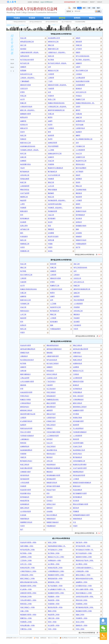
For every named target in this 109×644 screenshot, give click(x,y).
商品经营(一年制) (54, 600)
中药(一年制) (52, 629)
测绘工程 (51, 45)
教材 (98, 8)
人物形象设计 (25, 439)
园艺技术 (76, 508)
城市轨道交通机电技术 (54, 349)
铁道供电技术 (51, 465)
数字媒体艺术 (52, 172)
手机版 (37, 638)
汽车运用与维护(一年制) (28, 600)
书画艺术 (23, 457)
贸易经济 (23, 139)
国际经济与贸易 (25, 85)
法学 (49, 67)
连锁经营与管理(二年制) (28, 593)
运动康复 (51, 233)
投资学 (78, 182)
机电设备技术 (51, 396)
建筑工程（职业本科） (28, 110)
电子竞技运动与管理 (27, 60)
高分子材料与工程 (82, 70)
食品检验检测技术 (26, 450)
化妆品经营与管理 (26, 392)
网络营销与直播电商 (53, 468)
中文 (75, 522)
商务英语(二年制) (26, 604)
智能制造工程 (25, 244)
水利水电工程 (25, 175)
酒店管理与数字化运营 (28, 414)
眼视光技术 (77, 486)
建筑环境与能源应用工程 (56, 110)
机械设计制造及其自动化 (56, 103)
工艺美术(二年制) (26, 560)
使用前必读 (84, 2)
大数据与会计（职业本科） (57, 52)
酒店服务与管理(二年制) (28, 586)
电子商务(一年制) (26, 553)
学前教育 (23, 208)
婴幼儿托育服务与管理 (81, 504)
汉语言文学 (24, 89)
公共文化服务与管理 (27, 382)
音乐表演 (79, 218)
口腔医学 (51, 128)
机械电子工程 (80, 99)
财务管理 (79, 42)
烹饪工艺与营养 (25, 432)
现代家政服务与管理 (53, 475)
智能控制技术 (78, 519)
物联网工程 (24, 197)
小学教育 (79, 200)
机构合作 (100, 2)
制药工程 (23, 240)
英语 (49, 226)
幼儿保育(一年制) (54, 625)
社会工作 (79, 154)
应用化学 (79, 222)
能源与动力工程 (25, 143)
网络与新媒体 (52, 190)
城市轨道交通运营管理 (81, 349)
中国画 (50, 244)
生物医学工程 (80, 157)
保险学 (78, 38)
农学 (77, 143)
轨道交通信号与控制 (83, 81)
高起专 (12, 67)
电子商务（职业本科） (83, 60)
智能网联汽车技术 (26, 522)
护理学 (22, 92)
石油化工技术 (78, 446)
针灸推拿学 (24, 237)
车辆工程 (79, 45)
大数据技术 (24, 356)
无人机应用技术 (78, 428)
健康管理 (50, 410)
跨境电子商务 (78, 418)
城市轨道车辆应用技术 (28, 349)
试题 (94, 8)
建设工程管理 (51, 403)
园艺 (22, 233)
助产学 (78, 247)
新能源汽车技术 (52, 483)
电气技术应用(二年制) (28, 550)
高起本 (12, 63)
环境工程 (23, 96)
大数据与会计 (78, 356)
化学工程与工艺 (81, 92)
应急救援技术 (25, 504)
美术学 (50, 139)
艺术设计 (50, 501)
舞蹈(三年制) (52, 611)
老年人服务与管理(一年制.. (85, 589)
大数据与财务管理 (53, 356)
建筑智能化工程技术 (80, 407)
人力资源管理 (80, 150)
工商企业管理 (25, 378)
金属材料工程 (80, 121)
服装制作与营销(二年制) (84, 557)
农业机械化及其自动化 (28, 146)
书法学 (22, 168)
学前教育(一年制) (82, 618)
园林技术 (50, 508)
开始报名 (17, 18)
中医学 (50, 247)
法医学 (78, 67)
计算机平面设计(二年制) (28, 571)
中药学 (22, 247)
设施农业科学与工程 (55, 154)
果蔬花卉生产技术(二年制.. (85, 560)
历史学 (22, 132)
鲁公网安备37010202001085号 (69, 638)
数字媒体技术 (25, 172)
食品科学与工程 (81, 161)
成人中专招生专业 (67, 22)
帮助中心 (92, 18)
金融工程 (79, 117)
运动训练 (79, 233)
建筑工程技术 (78, 403)
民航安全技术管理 (26, 428)
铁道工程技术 (25, 465)
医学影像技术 (25, 218)
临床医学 (79, 132)
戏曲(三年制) (80, 615)
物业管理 (23, 200)
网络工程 (79, 186)
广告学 (50, 81)
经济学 (50, 125)
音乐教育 (23, 222)
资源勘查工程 (25, 251)
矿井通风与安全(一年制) (84, 586)
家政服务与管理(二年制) (56, 575)
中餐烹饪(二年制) (26, 629)
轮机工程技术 (51, 425)
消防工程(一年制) (54, 618)
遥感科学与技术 (81, 211)
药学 (22, 215)
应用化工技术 (51, 504)
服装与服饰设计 (25, 374)
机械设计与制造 (25, 400)
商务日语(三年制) (82, 600)
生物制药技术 (25, 446)
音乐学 (50, 222)
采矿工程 (23, 45)
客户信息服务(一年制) (55, 586)
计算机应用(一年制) (82, 571)
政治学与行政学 (53, 237)
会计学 (22, 99)
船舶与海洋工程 (53, 49)
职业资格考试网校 (80, 22)
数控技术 (50, 457)
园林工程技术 (25, 508)
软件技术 (50, 439)
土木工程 (51, 186)
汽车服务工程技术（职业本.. (30, 150)
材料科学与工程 (53, 42)
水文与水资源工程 (54, 175)
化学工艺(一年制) (26, 564)
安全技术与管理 (25, 345)
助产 (22, 529)
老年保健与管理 (78, 421)
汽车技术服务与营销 (53, 432)
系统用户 (92, 2)
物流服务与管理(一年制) (28, 615)
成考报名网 (9, 638)
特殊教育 (51, 179)
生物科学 (51, 157)
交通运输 (79, 114)
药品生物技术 (78, 490)
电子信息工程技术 (53, 363)
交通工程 (51, 114)
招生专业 (62, 18)
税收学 (78, 175)
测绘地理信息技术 (53, 345)
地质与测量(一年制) (27, 546)
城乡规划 (23, 49)
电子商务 (51, 60)
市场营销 (51, 164)
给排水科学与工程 (26, 74)
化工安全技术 (51, 389)
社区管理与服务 (78, 443)
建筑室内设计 (25, 407)
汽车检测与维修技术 (80, 432)
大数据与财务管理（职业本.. (30, 52)
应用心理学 (24, 226)
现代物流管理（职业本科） (57, 200)
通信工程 (51, 182)
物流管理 (79, 197)
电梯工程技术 (78, 360)
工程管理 (51, 74)
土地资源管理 (25, 186)
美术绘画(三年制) (26, 597)
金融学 (50, 121)
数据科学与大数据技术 (56, 168)
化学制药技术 (78, 389)
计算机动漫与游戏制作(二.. (85, 568)
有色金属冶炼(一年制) (28, 625)
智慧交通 (51, 240)
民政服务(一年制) (54, 597)
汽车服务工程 (80, 146)
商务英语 (23, 443)
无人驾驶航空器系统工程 (84, 139)
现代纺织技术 (25, 475)
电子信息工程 (25, 63)
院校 (75, 8)
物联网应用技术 (78, 472)
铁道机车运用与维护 (80, 465)
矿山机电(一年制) (26, 589)
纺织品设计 (50, 371)
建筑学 (78, 110)
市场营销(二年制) (82, 604)
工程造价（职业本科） (28, 78)
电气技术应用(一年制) (83, 546)
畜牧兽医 (50, 353)
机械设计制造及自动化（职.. (85, 103)
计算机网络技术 (78, 400)
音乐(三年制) (80, 622)
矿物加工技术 (51, 421)
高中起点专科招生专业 (52, 22)
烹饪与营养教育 (53, 146)
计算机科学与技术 (26, 107)
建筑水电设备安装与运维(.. (85, 579)
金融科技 (23, 121)
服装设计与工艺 (78, 371)
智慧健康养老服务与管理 (81, 515)
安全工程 (23, 38)
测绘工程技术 (78, 345)
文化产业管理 (25, 193)
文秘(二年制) (24, 611)
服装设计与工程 (53, 70)
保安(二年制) (52, 542)
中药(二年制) (80, 629)
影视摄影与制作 (81, 226)
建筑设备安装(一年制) (55, 579)
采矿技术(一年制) (82, 542)
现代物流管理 (25, 479)
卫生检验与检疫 (81, 190)
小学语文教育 (25, 483)
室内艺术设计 (78, 454)
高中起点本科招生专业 (36, 22)
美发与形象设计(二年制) (84, 593)
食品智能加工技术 (79, 450)
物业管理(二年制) (54, 615)
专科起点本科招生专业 (20, 22)
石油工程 (51, 161)
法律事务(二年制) (26, 557)
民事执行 (50, 428)
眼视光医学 (24, 211)
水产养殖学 (80, 172)
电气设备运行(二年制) (55, 550)
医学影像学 (52, 218)
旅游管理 (51, 135)
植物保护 (79, 237)
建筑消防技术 (51, 407)
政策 (84, 8)
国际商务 (23, 385)
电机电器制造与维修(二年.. (57, 546)
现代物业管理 (51, 479)
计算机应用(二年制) (27, 575)
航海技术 (79, 89)
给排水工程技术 (52, 374)
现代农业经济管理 (79, 475)
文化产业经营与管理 (80, 468)
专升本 (12, 60)
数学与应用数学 (81, 168)
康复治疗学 (24, 128)
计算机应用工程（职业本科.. (57, 107)
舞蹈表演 (79, 193)
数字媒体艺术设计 (26, 461)
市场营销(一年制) (54, 604)
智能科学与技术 (81, 240)
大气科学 (79, 49)
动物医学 (23, 67)
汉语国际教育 (80, 85)
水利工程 (50, 461)
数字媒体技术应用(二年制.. (85, 607)
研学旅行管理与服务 (53, 486)
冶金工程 (51, 215)
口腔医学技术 (80, 128)
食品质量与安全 (25, 164)
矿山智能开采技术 (26, 421)
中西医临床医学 (81, 244)
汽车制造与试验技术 (27, 436)
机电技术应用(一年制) (28, 568)
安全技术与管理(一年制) (28, 542)
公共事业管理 (80, 78)
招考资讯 (77, 18)
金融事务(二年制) (82, 582)
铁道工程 (23, 182)
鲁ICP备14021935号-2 (84, 638)
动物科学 (79, 63)
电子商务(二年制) (54, 553)
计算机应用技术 (25, 403)
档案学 (78, 52)
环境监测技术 (78, 392)
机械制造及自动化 (53, 400)
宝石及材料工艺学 (54, 38)
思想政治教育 (25, 179)
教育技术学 (24, 117)
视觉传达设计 (80, 164)
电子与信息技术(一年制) (84, 553)
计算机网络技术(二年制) (56, 571)
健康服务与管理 (25, 114)
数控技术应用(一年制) (55, 607)
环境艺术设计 (25, 396)
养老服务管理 (52, 211)
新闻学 (78, 204)
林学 (49, 132)
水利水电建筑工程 (79, 461)
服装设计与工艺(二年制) (56, 557)
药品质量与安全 (25, 493)
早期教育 (76, 511)
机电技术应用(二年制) (55, 568)
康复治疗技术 (51, 414)
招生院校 (47, 18)
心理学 (22, 204)
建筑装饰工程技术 (26, 410)
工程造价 (79, 74)
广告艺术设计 (51, 382)
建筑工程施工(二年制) (28, 579)
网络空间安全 (25, 190)
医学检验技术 (80, 215)
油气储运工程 (25, 229)
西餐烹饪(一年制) (26, 618)
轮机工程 (23, 135)
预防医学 (51, 229)
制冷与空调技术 (52, 515)
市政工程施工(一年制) (28, 607)
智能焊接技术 (25, 519)
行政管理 (51, 89)
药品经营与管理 (25, 490)
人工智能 (51, 150)
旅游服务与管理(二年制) (56, 593)
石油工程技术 (51, 446)
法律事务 (76, 367)
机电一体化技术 (78, 396)
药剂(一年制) (52, 622)
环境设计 (79, 96)
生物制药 (23, 161)
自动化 (50, 251)
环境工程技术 (51, 392)
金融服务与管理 (78, 410)
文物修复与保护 (25, 472)
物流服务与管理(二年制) (84, 611)
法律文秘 (23, 371)
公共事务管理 (78, 378)
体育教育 (79, 179)
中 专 (12, 71)
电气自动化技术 (52, 360)
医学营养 (50, 497)
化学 (49, 92)
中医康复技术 (51, 526)
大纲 (89, 8)
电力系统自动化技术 (27, 360)
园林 (77, 229)
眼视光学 (79, 208)
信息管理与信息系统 (55, 204)
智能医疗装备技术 (53, 522)
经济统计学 (24, 125)
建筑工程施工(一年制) (83, 575)
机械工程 (23, 103)
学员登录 (32, 18)
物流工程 (51, 197)
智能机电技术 (51, 519)
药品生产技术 (51, 490)
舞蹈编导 (51, 193)
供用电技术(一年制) (54, 560)
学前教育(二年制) (26, 622)
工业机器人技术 (52, 378)
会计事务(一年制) (54, 564)
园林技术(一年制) (82, 625)
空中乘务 (76, 414)
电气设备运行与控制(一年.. (85, 550)
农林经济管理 (52, 143)
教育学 (50, 117)
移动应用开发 (25, 501)
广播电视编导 (25, 81)
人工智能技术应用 (53, 436)
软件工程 (23, 154)
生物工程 (23, 157)
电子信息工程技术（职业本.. (57, 63)
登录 (78, 2)
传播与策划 (77, 353)
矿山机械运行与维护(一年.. (57, 589)
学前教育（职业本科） (56, 208)
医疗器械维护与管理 (80, 493)
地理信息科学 (25, 56)
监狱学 (78, 107)
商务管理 (76, 439)
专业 (79, 8)
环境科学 (51, 96)
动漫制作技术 (78, 363)
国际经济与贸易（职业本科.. (57, 85)
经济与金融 (80, 125)
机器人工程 (52, 99)
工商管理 (51, 78)
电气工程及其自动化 (83, 56)
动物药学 (23, 367)
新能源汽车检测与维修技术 (82, 483)
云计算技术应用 (25, 511)
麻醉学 (78, 135)
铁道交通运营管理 (26, 468)
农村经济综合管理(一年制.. (85, 597)
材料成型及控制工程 (27, 42)
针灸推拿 (23, 515)
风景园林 (23, 70)
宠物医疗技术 (25, 353)
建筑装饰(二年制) (54, 582)
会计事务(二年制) (82, 564)
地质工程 (51, 56)
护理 (22, 389)
